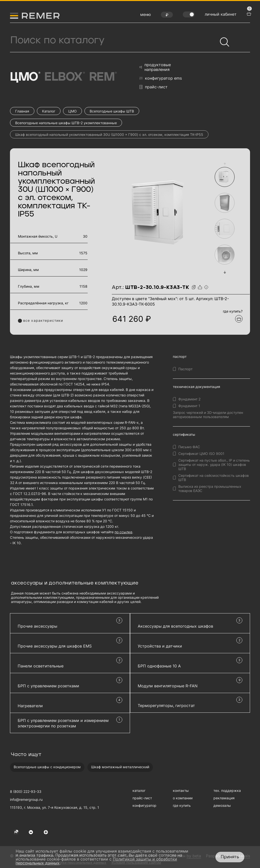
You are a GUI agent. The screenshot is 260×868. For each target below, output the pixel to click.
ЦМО (25, 77)
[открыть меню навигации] (146, 16)
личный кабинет (221, 14)
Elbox (64, 77)
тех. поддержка (227, 790)
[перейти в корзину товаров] (248, 13)
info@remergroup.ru (26, 799)
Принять (230, 857)
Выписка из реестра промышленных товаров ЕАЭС (210, 488)
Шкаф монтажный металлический (120, 767)
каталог (139, 790)
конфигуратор (144, 805)
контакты (181, 790)
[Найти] (222, 40)
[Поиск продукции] (114, 40)
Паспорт (185, 369)
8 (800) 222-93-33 (26, 791)
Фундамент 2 (189, 399)
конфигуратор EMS (161, 78)
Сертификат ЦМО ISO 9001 (201, 454)
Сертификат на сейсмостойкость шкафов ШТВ (214, 478)
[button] (225, 164)
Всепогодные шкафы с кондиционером (47, 767)
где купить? (233, 311)
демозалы (222, 805)
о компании (183, 798)
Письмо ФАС (189, 447)
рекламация (224, 798)
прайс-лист (154, 87)
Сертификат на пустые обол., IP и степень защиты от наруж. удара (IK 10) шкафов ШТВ (214, 464)
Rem (103, 77)
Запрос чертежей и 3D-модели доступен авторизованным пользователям (208, 415)
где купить (182, 805)
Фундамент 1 (189, 406)
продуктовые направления (155, 67)
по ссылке (123, 532)
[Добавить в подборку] (239, 319)
